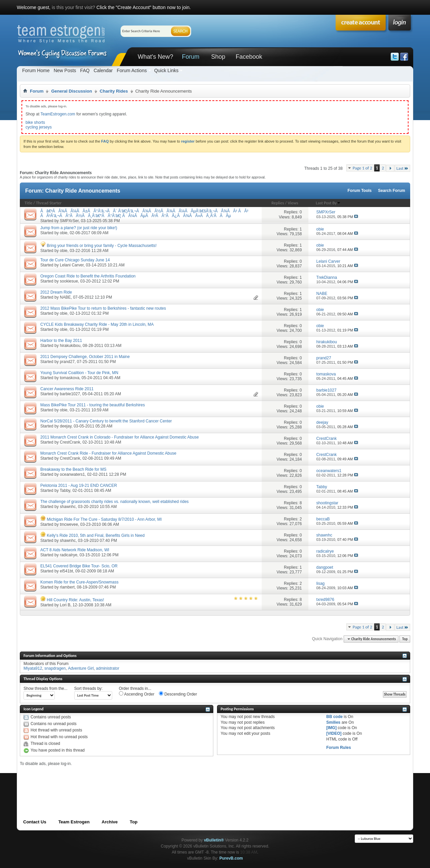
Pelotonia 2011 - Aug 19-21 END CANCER (79, 486)
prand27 (67, 362)
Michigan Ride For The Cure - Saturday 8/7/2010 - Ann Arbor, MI (104, 519)
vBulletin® (214, 840)
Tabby (65, 491)
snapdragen (55, 668)
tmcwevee (69, 524)
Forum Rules (338, 748)
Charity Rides (114, 91)
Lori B (65, 605)
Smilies (333, 722)
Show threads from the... (46, 688)
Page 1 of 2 (362, 168)
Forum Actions (132, 70)
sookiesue (69, 281)
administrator (108, 668)
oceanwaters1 (72, 474)
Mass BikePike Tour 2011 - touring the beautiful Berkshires (93, 405)
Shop (218, 57)
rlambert (67, 587)
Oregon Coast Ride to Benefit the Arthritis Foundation (88, 276)
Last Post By (328, 203)
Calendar (103, 70)
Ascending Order (137, 694)
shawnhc (68, 507)
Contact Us (35, 822)
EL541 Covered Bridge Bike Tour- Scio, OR (79, 566)
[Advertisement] (142, 781)
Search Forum (392, 191)
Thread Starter (49, 203)
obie (64, 233)
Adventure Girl (81, 668)
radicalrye (69, 555)
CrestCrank (70, 442)
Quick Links (166, 70)
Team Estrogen (74, 822)
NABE (65, 297)
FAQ (85, 70)
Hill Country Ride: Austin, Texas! (75, 600)
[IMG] (331, 728)
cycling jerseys (39, 127)
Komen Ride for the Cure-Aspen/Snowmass (79, 582)
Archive (110, 822)
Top (405, 639)
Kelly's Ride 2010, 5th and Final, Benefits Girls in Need (96, 535)
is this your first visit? (73, 7)
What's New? (155, 57)
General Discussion (71, 91)
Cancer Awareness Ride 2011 (67, 389)
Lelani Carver (72, 265)
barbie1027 (70, 394)
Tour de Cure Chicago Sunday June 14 (75, 260)
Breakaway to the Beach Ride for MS (73, 469)
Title (28, 203)
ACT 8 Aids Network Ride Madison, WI (75, 550)
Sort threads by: (89, 688)
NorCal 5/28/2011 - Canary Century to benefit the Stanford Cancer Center (106, 421)
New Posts (65, 70)
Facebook (249, 57)
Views (293, 203)
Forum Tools (360, 191)
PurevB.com (231, 858)
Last (402, 168)
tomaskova (70, 378)
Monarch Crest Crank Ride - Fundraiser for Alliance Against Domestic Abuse (108, 453)
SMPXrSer (69, 221)
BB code (334, 717)
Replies (278, 203)
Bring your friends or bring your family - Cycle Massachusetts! (102, 246)
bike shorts (35, 122)
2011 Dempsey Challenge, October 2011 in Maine (85, 357)
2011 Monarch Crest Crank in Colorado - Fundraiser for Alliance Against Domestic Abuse (120, 437)
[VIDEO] (334, 733)
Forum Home (36, 70)
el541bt (66, 571)
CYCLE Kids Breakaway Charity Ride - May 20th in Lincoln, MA (97, 324)
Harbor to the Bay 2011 (61, 341)
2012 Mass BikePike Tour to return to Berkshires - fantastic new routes (103, 308)
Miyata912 (33, 668)
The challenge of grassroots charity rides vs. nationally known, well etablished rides (115, 502)
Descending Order (178, 694)
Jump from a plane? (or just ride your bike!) (79, 228)
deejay (66, 426)
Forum (190, 57)
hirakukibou (70, 346)
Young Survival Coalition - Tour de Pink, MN (79, 373)
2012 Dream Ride (56, 292)
